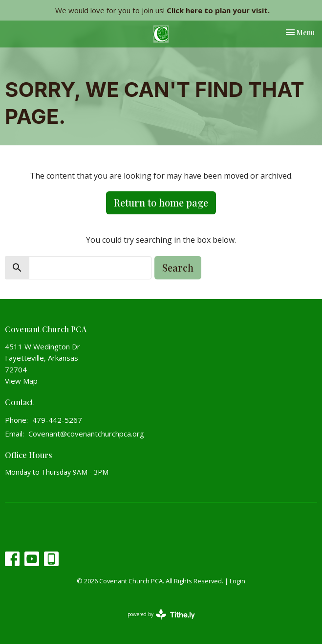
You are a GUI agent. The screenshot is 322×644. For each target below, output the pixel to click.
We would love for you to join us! (162, 10)
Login (237, 581)
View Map (21, 381)
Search (178, 267)
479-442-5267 (57, 420)
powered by (161, 614)
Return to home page (161, 202)
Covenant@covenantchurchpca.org (86, 434)
